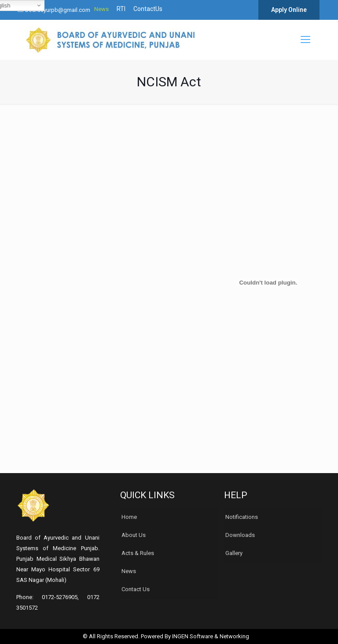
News (101, 9)
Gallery (234, 553)
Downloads (240, 535)
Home (129, 517)
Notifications (242, 517)
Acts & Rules (138, 553)
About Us (134, 535)
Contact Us (136, 589)
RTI (121, 9)
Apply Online (289, 10)
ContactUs (148, 9)
